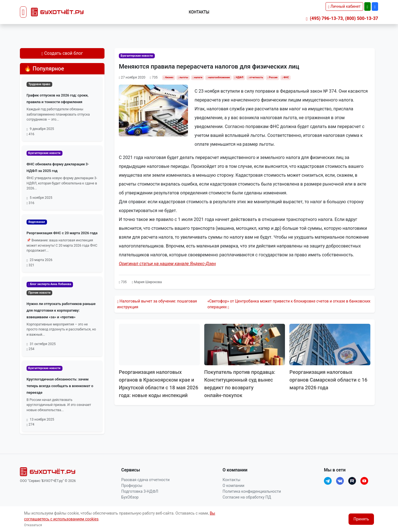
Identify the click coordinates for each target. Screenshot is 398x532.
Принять (361, 519)
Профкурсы (132, 486)
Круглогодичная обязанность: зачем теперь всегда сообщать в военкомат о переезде (60, 386)
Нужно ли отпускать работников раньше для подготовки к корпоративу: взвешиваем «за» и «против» (61, 310)
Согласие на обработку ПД (247, 497)
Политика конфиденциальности (252, 491)
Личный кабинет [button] (344, 6)
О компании (233, 486)
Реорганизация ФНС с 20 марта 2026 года (62, 233)
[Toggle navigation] (23, 12)
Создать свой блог (62, 53)
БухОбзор (130, 497)
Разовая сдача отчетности (146, 480)
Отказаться (33, 525)
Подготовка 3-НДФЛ (140, 491)
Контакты (199, 12)
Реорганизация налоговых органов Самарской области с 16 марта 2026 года (328, 380)
